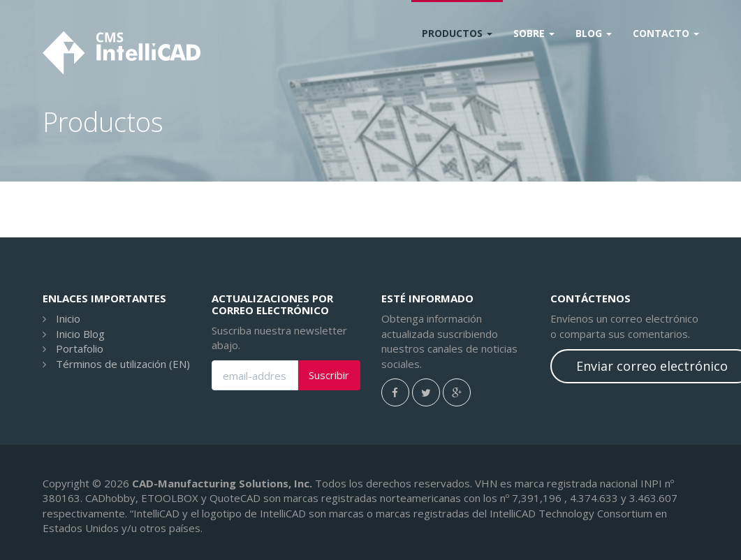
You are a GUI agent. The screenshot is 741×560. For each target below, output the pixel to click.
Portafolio (80, 348)
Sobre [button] (534, 33)
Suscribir (329, 375)
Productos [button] (457, 33)
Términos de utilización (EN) (123, 364)
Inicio (68, 318)
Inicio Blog (80, 334)
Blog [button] (594, 33)
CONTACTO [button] (666, 33)
